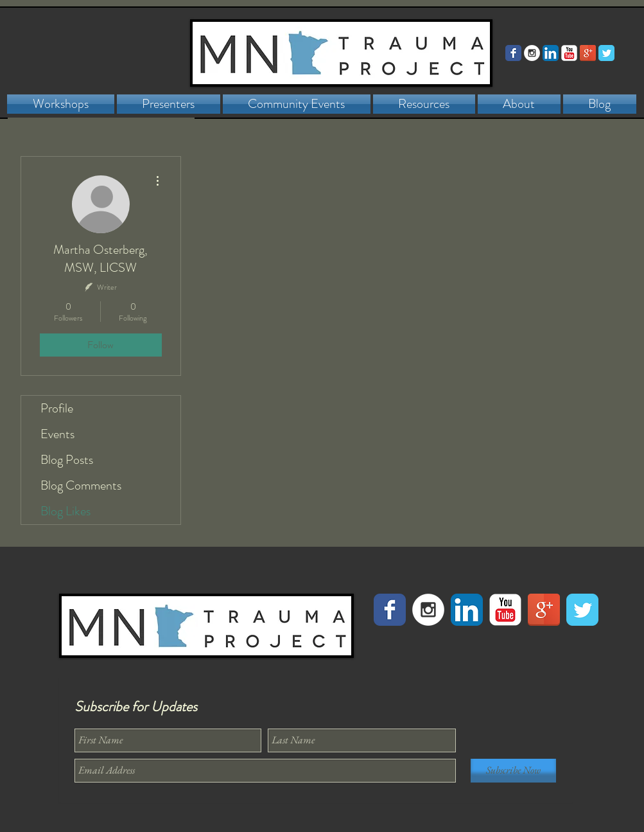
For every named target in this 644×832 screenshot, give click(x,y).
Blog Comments (81, 485)
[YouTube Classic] (569, 53)
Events (57, 434)
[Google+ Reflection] (588, 53)
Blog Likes (65, 511)
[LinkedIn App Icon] (551, 53)
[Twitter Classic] (606, 53)
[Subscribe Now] (513, 771)
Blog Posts (67, 460)
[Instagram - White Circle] (532, 53)
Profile (57, 408)
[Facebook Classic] (513, 53)
